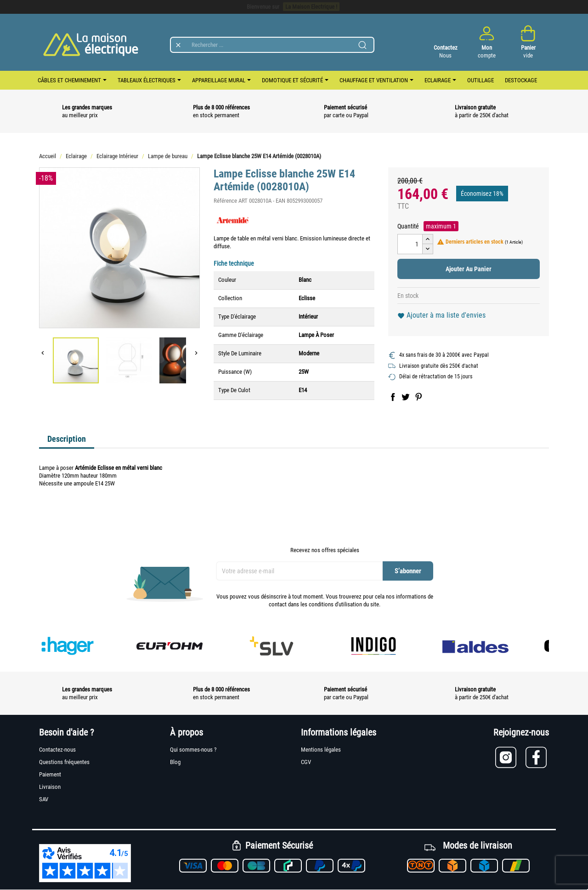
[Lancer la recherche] (362, 45)
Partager (393, 397)
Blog (175, 762)
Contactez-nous (57, 750)
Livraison (50, 787)
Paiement (50, 774)
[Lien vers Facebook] (537, 757)
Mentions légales (321, 750)
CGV (306, 762)
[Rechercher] (272, 45)
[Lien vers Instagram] (510, 757)
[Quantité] (410, 244)
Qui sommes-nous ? (193, 750)
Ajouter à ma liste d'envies (441, 315)
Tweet (406, 397)
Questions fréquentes (64, 762)
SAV (44, 799)
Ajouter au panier (469, 269)
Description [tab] (67, 439)
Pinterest (418, 397)
